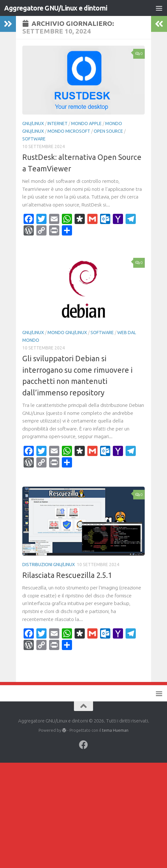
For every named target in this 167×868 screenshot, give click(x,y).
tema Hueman (115, 730)
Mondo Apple (86, 123)
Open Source (108, 131)
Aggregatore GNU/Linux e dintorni (56, 8)
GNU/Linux (33, 123)
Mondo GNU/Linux (67, 333)
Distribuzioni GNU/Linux (49, 565)
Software (34, 139)
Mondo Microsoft (69, 131)
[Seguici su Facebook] (83, 745)
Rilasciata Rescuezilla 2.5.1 (67, 575)
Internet (58, 123)
